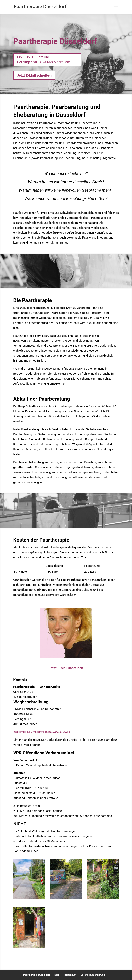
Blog (57, 975)
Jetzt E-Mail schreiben (34, 75)
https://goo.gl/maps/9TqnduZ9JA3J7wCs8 (42, 732)
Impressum (70, 975)
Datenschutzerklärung (93, 975)
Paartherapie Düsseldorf (37, 975)
